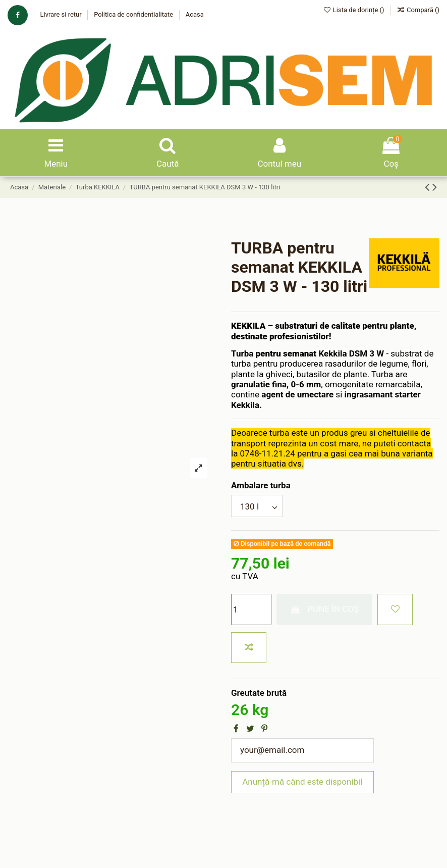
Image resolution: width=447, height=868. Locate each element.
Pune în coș (325, 609)
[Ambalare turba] (257, 506)
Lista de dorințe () (354, 10)
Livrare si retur (61, 14)
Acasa (195, 14)
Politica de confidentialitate (134, 14)
